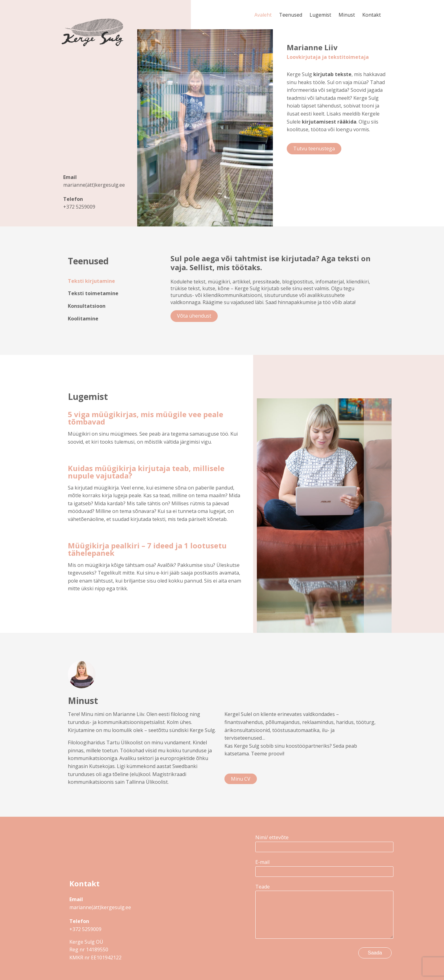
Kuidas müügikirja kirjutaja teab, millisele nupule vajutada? (146, 472)
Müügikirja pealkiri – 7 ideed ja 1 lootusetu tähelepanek (147, 549)
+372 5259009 (79, 207)
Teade (323, 912)
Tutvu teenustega (314, 148)
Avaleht (263, 15)
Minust (347, 15)
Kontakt (372, 15)
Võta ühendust (194, 316)
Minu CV (241, 779)
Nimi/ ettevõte (323, 842)
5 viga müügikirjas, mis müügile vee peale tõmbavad (146, 418)
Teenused (291, 15)
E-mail (323, 866)
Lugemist (320, 15)
